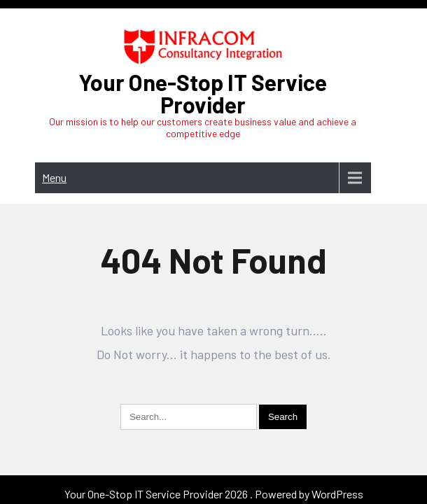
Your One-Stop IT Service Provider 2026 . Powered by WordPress (214, 449)
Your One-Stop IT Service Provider (203, 93)
